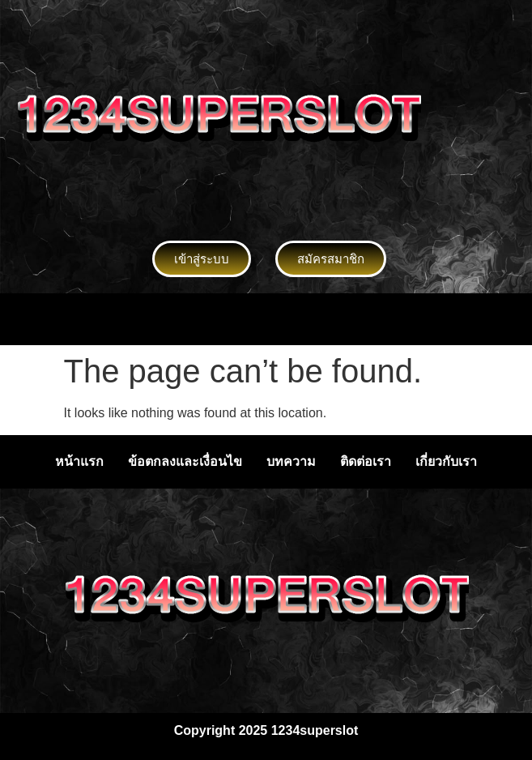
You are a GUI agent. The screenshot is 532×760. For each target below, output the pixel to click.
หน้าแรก (79, 461)
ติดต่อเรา (366, 461)
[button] (266, 319)
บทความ (291, 461)
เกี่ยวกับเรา (446, 461)
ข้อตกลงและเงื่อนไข (185, 461)
